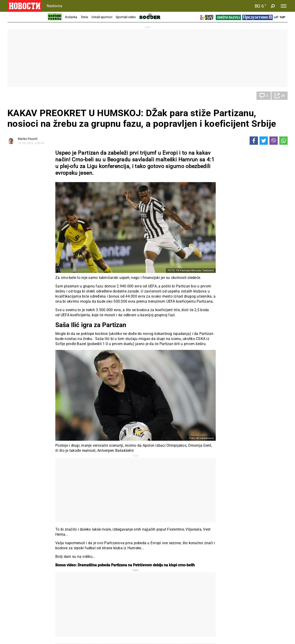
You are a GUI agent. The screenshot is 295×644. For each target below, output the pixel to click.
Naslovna (55, 6)
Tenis (84, 17)
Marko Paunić (28, 139)
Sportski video (126, 17)
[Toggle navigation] (284, 6)
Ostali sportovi (102, 17)
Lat (276, 17)
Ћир (282, 17)
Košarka (71, 17)
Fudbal (17, 96)
